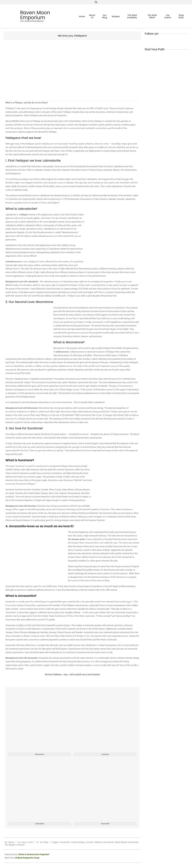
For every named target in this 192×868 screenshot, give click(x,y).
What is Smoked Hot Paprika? (34, 854)
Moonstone (133, 842)
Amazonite (65, 842)
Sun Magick (10, 845)
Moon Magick (121, 842)
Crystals (89, 842)
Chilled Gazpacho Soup (27, 858)
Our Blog (44, 842)
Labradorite (108, 842)
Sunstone (20, 845)
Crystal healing (78, 842)
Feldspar (98, 842)
